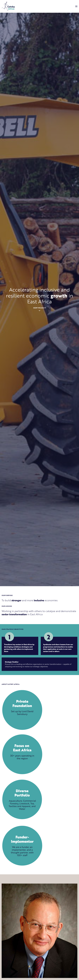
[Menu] (76, 6)
